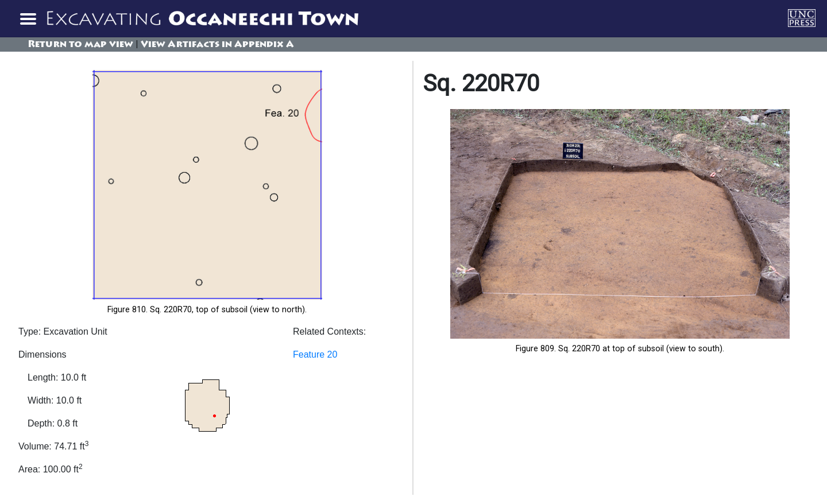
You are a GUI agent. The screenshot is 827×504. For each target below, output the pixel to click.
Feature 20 (315, 354)
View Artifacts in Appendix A (217, 45)
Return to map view (80, 45)
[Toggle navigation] (28, 18)
